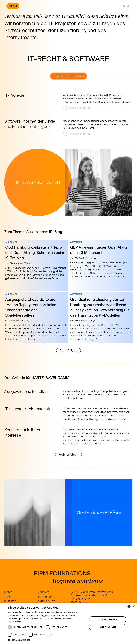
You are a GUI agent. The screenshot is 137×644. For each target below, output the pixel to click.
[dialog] (68, 623)
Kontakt (13, 6)
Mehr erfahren (68, 454)
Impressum (45, 597)
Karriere (10, 601)
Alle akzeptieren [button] (108, 619)
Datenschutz (46, 601)
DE (124, 6)
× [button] (133, 606)
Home (8, 592)
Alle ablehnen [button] (108, 627)
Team (8, 597)
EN (128, 6)
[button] (47, 640)
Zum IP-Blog (69, 351)
